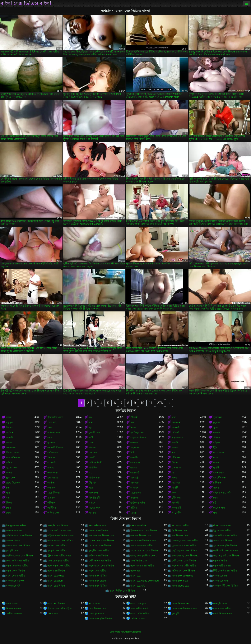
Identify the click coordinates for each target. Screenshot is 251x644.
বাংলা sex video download (145, 581)
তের (50, 427)
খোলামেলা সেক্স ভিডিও (18, 546)
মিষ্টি (133, 453)
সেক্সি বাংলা (12, 603)
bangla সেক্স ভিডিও (58, 525)
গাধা (174, 417)
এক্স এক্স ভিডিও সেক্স (141, 536)
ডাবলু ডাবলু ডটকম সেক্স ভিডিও (145, 556)
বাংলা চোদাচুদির (138, 603)
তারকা (134, 468)
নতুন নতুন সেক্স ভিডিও (59, 566)
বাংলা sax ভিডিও (98, 576)
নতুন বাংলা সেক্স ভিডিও (142, 566)
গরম (50, 437)
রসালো (92, 503)
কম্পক (9, 473)
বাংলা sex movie (15, 581)
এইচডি (217, 443)
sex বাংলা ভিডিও (181, 525)
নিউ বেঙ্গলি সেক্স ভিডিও (225, 571)
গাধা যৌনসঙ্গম (13, 458)
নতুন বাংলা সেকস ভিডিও (102, 566)
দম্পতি (51, 468)
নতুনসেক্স (135, 571)
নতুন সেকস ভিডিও (16, 571)
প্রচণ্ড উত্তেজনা (14, 483)
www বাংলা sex (14, 531)
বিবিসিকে (93, 468)
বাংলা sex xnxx (180, 581)
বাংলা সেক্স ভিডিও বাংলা (26, 3)
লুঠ (90, 427)
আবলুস (134, 488)
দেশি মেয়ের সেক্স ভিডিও (184, 561)
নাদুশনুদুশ (93, 493)
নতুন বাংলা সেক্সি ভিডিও (184, 566)
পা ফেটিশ (176, 513)
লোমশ (9, 443)
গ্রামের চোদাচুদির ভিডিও (225, 546)
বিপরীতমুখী (95, 498)
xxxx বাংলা (94, 603)
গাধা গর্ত (135, 473)
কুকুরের (217, 422)
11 (151, 403)
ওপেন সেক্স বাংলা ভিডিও (101, 541)
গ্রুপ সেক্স (11, 478)
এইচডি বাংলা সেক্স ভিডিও (19, 536)
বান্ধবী (92, 458)
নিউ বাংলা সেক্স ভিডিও (183, 571)
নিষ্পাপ (10, 427)
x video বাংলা (138, 618)
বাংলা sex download (183, 576)
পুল (215, 513)
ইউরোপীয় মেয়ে (55, 417)
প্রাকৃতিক (135, 448)
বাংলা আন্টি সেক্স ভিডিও (226, 586)
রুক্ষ (174, 493)
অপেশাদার (11, 448)
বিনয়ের (93, 448)
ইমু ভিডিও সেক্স (180, 531)
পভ (174, 453)
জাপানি (10, 437)
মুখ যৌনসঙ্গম (220, 478)
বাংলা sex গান (220, 581)
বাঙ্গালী (175, 503)
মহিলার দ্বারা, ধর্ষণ (222, 493)
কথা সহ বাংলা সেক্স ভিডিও (185, 541)
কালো (216, 458)
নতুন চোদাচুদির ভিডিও (17, 566)
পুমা (8, 493)
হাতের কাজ (12, 468)
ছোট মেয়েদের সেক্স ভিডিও (20, 556)
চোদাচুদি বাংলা (220, 603)
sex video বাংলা (97, 525)
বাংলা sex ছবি (13, 586)
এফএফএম (53, 473)
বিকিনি (175, 488)
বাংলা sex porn (55, 581)
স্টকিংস (217, 437)
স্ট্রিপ (215, 448)
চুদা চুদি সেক (12, 551)
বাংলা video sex (180, 586)
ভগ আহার (53, 478)
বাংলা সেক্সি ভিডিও (140, 613)
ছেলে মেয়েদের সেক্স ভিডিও (144, 551)
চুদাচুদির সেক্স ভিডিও (99, 551)
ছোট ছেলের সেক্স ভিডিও (184, 551)
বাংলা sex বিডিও (56, 586)
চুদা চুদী (175, 613)
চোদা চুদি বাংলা (96, 613)
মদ (7, 498)
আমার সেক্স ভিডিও (99, 531)
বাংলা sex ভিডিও (98, 586)
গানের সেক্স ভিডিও (57, 546)
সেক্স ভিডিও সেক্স (98, 608)
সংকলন (134, 443)
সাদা (91, 422)
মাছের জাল (95, 508)
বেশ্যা (91, 443)
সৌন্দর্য (175, 432)
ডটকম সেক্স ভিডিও (99, 556)
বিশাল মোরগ (13, 453)
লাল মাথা (135, 463)
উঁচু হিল (93, 483)
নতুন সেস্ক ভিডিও (98, 571)
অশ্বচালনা (176, 422)
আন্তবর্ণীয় (52, 463)
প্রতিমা (134, 508)
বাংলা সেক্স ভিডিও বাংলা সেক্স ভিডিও (186, 608)
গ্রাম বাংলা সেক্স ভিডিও (142, 546)
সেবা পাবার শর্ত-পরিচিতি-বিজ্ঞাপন (125, 632)
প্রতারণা (134, 498)
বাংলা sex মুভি (138, 586)
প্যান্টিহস (52, 508)
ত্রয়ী (91, 437)
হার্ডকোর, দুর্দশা (138, 503)
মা (173, 473)
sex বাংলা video (139, 525)
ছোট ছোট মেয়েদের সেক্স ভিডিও (227, 551)
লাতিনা (51, 483)
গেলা (9, 513)
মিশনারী (176, 427)
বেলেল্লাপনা (219, 508)
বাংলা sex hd (220, 576)
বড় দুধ (9, 422)
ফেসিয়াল (176, 468)
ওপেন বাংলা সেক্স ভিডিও (60, 541)
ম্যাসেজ (51, 498)
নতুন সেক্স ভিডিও (56, 571)
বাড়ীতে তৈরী (95, 463)
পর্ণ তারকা (52, 453)
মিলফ (133, 427)
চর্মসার (9, 463)
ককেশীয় (134, 458)
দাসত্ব (175, 478)
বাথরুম (92, 513)
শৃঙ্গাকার (51, 443)
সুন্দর (216, 427)
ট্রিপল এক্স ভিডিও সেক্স (59, 556)
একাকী (175, 443)
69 (7, 488)
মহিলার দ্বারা (54, 432)
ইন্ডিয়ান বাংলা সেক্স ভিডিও (144, 531)
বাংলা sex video (97, 581)
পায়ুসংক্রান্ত (177, 437)
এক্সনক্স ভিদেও (13, 541)
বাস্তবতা (176, 483)
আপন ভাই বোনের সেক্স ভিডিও (62, 531)
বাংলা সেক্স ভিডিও (222, 608)
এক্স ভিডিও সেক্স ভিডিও (225, 536)
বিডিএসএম (95, 478)
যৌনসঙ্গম (176, 498)
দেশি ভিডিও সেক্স (139, 561)
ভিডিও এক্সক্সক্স (14, 608)
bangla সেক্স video (16, 525)
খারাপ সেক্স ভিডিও (223, 541)
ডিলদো (51, 458)
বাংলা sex (136, 576)
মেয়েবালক (136, 493)
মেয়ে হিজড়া (54, 493)
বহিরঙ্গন (176, 458)
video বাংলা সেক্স (222, 525)
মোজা (133, 513)
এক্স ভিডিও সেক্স (180, 536)
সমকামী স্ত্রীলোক (55, 448)
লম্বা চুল (51, 488)
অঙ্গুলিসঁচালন (138, 437)
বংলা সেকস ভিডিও (16, 576)
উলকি (175, 463)
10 (142, 403)
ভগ (91, 417)
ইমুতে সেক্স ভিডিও (222, 531)
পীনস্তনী (134, 417)
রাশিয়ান (217, 483)
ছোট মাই (52, 422)
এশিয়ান (10, 432)
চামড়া (175, 448)
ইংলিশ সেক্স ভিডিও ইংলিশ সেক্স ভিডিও (62, 608)
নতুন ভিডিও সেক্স (222, 566)
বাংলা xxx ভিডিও (56, 603)
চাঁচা (132, 422)
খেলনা (217, 432)
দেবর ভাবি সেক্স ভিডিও (18, 561)
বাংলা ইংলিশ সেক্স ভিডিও (122, 591)
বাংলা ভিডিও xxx (181, 603)
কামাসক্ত (93, 453)
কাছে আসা (219, 453)
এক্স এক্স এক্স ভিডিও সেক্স (102, 536)
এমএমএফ (218, 473)
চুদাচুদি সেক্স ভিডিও (57, 551)
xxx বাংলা (52, 613)
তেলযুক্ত (135, 483)
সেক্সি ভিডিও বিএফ (223, 613)
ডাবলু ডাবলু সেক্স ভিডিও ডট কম (186, 556)
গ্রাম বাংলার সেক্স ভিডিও (184, 546)
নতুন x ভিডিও (220, 561)
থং (90, 473)
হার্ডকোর (217, 417)
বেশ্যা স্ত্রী (134, 478)
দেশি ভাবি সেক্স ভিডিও (100, 561)
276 (160, 403)
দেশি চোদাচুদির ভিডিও (59, 561)
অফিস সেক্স (53, 513)
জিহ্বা (9, 503)
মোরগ (216, 463)
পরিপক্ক (51, 503)
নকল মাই (176, 508)
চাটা (215, 503)
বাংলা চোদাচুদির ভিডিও (101, 618)
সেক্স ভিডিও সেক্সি (140, 608)
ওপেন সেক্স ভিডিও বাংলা (143, 541)
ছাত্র (91, 488)
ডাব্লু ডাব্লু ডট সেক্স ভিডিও (226, 556)
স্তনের (216, 488)
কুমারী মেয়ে (95, 432)
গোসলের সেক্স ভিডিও (100, 546)
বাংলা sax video (56, 576)
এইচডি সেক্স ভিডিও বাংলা (61, 536)
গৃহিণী (216, 468)
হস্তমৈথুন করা (137, 432)
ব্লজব (9, 417)
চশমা (216, 498)
